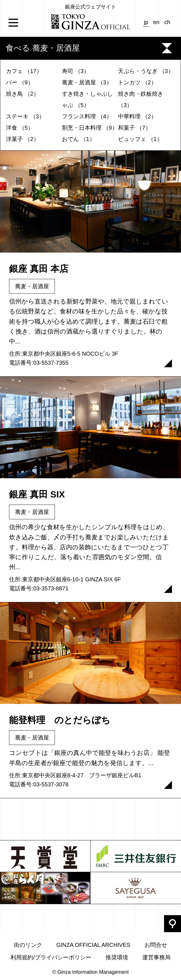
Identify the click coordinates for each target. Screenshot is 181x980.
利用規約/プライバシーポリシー (51, 957)
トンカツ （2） (137, 82)
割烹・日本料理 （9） (90, 128)
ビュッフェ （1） (140, 139)
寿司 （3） (76, 71)
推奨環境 (117, 957)
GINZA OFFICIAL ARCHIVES (93, 945)
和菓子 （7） (134, 128)
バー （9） (20, 82)
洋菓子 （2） (22, 139)
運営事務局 (156, 957)
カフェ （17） (24, 71)
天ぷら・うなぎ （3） (146, 71)
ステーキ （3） (25, 116)
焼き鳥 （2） (22, 94)
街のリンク (28, 945)
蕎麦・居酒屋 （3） (87, 82)
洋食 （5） (20, 128)
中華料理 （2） (137, 116)
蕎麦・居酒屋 (32, 286)
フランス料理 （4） (87, 116)
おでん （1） (78, 139)
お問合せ (156, 945)
